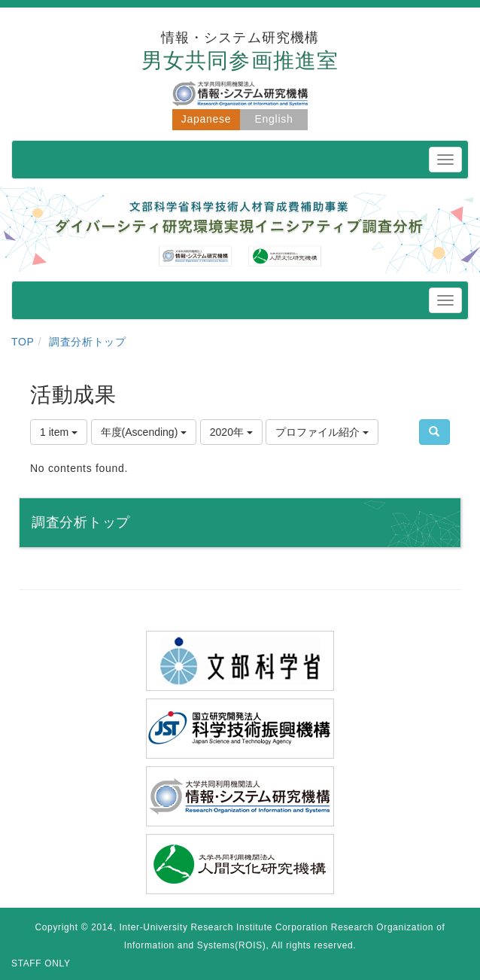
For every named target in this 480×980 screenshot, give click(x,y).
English (274, 119)
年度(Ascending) (144, 432)
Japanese (206, 119)
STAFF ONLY (41, 963)
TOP (23, 342)
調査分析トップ (88, 342)
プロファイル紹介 (322, 432)
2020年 (231, 432)
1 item (59, 432)
